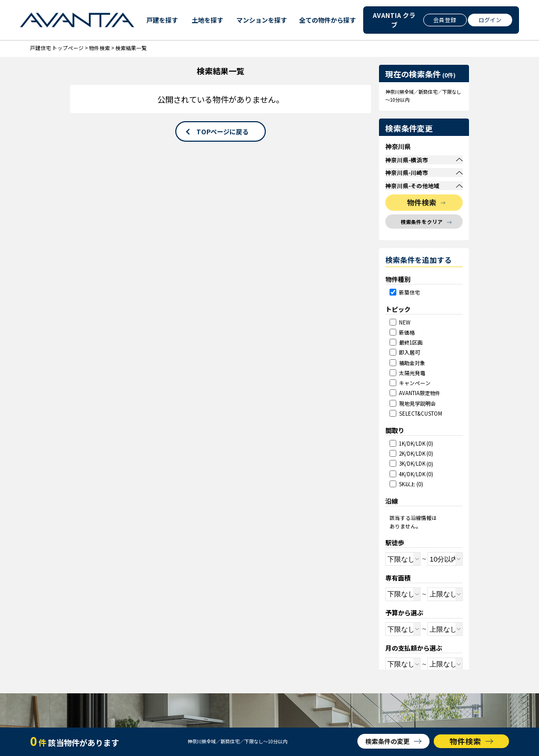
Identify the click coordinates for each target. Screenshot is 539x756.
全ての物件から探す (325, 20)
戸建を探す (161, 20)
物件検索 (99, 48)
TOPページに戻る (222, 131)
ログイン (490, 20)
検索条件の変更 (387, 741)
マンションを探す (259, 20)
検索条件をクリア (422, 246)
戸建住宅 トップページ (57, 48)
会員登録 (445, 20)
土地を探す (206, 20)
